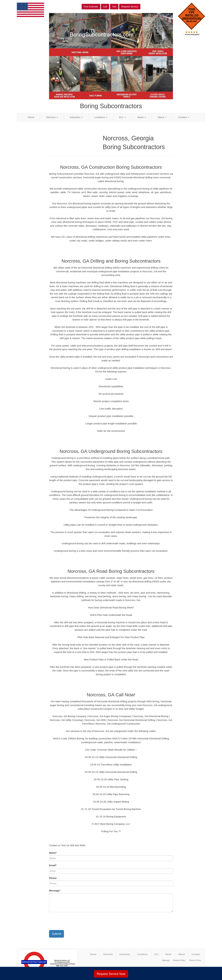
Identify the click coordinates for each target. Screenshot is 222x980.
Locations (101, 117)
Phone (53, 878)
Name (53, 853)
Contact (184, 117)
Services (52, 117)
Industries (76, 117)
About (162, 117)
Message (55, 891)
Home (31, 117)
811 (122, 117)
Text (114, 7)
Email (53, 865)
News (142, 117)
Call (105, 7)
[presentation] (74, 921)
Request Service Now (111, 974)
